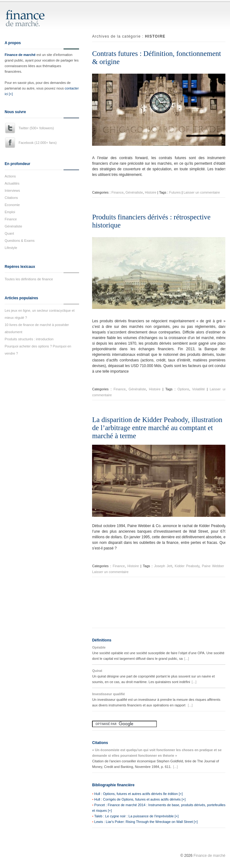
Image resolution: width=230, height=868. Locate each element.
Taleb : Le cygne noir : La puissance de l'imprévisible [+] (136, 816)
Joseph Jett (163, 566)
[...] (186, 659)
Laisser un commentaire (202, 192)
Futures (175, 192)
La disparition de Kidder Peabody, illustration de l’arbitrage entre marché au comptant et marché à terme (157, 428)
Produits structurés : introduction (29, 339)
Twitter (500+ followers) (36, 128)
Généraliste (13, 226)
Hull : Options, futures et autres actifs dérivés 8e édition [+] (138, 794)
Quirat (97, 671)
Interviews (12, 191)
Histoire (150, 192)
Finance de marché (20, 55)
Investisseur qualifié (108, 694)
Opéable (99, 647)
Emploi (10, 212)
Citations (11, 198)
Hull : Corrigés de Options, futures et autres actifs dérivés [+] (140, 799)
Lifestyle (11, 248)
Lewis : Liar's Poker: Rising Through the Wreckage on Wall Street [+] (146, 822)
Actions (10, 176)
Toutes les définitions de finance (29, 279)
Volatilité (199, 389)
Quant (9, 233)
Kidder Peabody (187, 566)
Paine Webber (213, 566)
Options (183, 389)
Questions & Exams (20, 241)
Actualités (12, 183)
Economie (12, 205)
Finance (11, 219)
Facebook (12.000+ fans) (38, 143)
